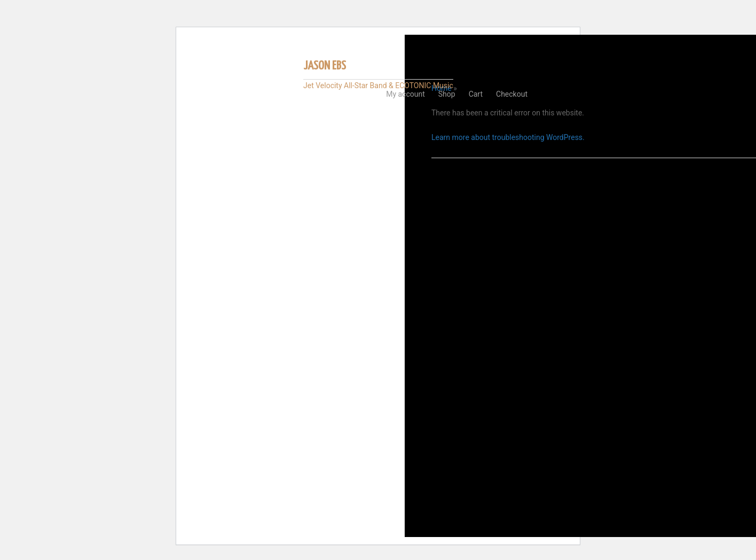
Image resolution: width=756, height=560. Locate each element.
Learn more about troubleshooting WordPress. (508, 137)
